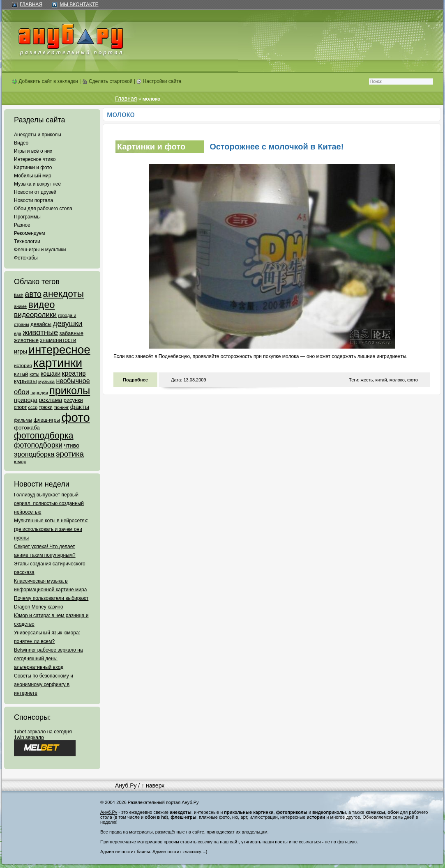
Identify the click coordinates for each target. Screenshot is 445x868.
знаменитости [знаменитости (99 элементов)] (58, 340)
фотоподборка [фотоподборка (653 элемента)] (44, 436)
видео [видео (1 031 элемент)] (41, 305)
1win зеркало (29, 737)
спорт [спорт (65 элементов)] (20, 407)
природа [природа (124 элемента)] (26, 400)
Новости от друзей (35, 192)
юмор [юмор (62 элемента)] (20, 462)
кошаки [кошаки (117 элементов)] (51, 374)
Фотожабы (26, 258)
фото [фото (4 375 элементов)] (75, 417)
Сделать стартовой (107, 81)
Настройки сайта (159, 81)
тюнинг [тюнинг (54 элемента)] (61, 407)
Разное (22, 225)
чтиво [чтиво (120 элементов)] (71, 445)
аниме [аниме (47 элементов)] (20, 306)
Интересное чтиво (35, 159)
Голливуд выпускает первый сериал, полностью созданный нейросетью (49, 503)
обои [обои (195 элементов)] (22, 392)
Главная (31, 5)
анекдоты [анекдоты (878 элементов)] (63, 294)
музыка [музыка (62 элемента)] (46, 381)
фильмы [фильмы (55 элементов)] (23, 420)
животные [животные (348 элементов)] (40, 332)
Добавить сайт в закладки (45, 81)
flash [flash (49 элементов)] (19, 295)
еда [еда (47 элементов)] (18, 333)
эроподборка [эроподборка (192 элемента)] (34, 454)
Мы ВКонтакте (79, 5)
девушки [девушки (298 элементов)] (67, 323)
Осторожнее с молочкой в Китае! (277, 147)
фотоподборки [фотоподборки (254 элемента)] (38, 445)
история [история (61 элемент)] (23, 365)
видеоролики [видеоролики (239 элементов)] (35, 315)
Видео (21, 143)
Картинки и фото (33, 168)
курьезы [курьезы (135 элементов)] (25, 381)
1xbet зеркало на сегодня (43, 732)
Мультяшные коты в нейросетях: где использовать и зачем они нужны (51, 529)
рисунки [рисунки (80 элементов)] (73, 400)
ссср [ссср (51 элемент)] (33, 407)
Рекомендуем (30, 233)
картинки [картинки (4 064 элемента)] (58, 363)
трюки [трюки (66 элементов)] (45, 407)
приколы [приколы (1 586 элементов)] (70, 390)
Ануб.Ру (126, 785)
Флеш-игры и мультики (40, 250)
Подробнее (135, 380)
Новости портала (33, 200)
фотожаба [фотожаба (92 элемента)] (27, 428)
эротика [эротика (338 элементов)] (70, 454)
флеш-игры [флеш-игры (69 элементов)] (47, 420)
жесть (367, 380)
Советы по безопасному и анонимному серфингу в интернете (44, 684)
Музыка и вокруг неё (37, 184)
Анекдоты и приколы (38, 135)
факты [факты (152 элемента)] (80, 407)
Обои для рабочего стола (43, 209)
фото (413, 380)
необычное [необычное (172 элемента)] (73, 381)
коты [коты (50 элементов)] (35, 374)
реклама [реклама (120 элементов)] (50, 400)
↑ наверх (153, 785)
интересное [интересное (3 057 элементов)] (59, 350)
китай (381, 380)
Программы (27, 217)
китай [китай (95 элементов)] (21, 374)
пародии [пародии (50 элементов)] (39, 393)
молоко (397, 380)
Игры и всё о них (33, 151)
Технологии (27, 241)
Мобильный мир (33, 176)
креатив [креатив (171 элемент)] (74, 373)
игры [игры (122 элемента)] (21, 351)
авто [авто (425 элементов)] (33, 294)
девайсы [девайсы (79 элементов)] (41, 324)
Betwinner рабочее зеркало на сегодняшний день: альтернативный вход (48, 659)
